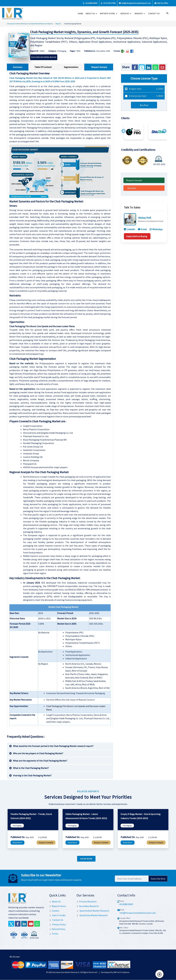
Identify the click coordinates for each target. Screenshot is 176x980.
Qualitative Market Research (92, 915)
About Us (91, 14)
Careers (54, 911)
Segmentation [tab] (71, 67)
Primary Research (86, 901)
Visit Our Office (161, 3)
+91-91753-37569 (108, 3)
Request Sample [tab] (99, 67)
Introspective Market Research (66, 972)
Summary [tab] (18, 67)
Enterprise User (146, 96)
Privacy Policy (57, 924)
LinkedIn (129, 229)
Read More (17, 842)
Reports (58, 24)
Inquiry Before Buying (137, 236)
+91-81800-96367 (90, 3)
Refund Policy (57, 929)
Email (142, 229)
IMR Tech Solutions (122, 972)
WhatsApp (156, 229)
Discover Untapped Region (44, 57)
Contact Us (56, 920)
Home (80, 14)
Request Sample (134, 180)
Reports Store (109, 14)
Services (126, 14)
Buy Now (144, 105)
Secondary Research (88, 906)
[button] (124, 131)
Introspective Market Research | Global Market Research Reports (30, 24)
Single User (146, 89)
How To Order (57, 915)
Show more (86, 859)
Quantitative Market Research (93, 911)
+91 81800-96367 (126, 904)
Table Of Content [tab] (43, 67)
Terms (54, 934)
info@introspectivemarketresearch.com (135, 3)
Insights (140, 14)
